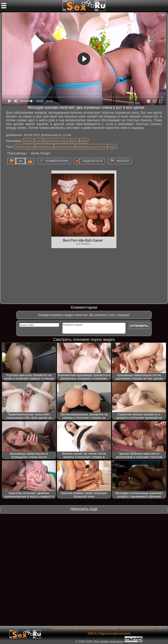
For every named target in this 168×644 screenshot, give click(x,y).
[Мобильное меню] (4, 6)
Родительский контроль (115, 634)
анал (39, 141)
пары (112, 147)
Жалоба (123, 161)
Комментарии (57, 161)
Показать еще (84, 509)
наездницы (44, 147)
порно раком (25, 147)
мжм (84, 141)
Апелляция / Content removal (122, 628)
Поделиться (92, 161)
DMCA (92, 634)
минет (29, 141)
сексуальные (64, 147)
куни (75, 141)
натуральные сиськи (91, 147)
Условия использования (84, 628)
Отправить (139, 326)
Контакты (59, 628)
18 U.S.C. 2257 (154, 628)
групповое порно (57, 141)
